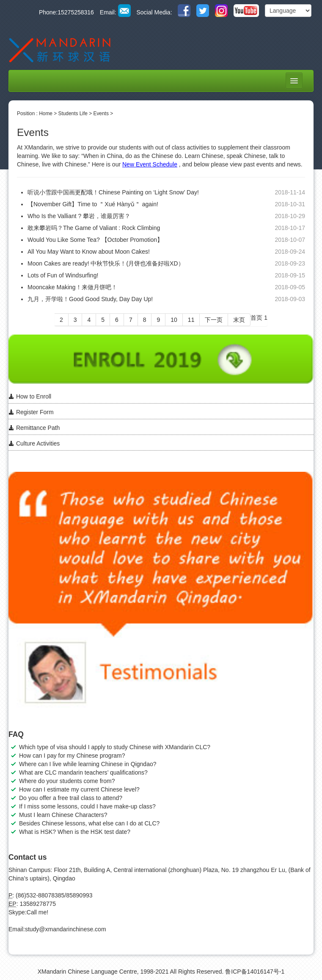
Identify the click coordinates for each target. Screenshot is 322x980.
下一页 (214, 320)
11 (191, 320)
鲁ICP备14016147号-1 (255, 972)
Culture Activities (34, 443)
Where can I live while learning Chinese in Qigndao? (88, 764)
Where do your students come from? (67, 781)
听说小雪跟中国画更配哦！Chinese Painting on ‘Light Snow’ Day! (113, 192)
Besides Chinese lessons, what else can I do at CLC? (89, 823)
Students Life (73, 114)
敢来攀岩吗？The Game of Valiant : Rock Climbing (94, 228)
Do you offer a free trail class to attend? (71, 798)
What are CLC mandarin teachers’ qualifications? (83, 772)
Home (46, 114)
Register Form (31, 412)
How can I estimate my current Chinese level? (79, 789)
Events (101, 114)
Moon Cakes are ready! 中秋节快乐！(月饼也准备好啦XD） (106, 263)
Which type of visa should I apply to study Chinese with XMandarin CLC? (115, 747)
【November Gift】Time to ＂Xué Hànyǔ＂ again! (93, 204)
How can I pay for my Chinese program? (72, 756)
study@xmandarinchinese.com (66, 929)
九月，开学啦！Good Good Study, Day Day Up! (90, 299)
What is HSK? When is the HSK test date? (75, 832)
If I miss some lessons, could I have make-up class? (87, 806)
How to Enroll (30, 396)
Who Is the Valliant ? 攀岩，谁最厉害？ (79, 216)
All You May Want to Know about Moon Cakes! (89, 252)
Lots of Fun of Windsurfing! (63, 275)
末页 (239, 320)
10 (174, 320)
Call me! (37, 912)
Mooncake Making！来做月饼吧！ (72, 287)
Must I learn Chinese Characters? (63, 815)
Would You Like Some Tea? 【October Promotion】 (95, 240)
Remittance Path (34, 428)
